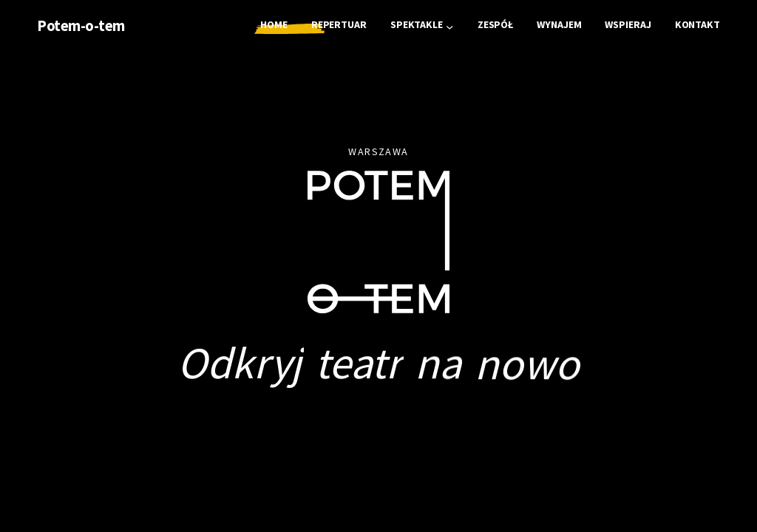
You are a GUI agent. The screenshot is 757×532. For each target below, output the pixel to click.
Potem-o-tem (81, 26)
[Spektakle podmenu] (449, 26)
